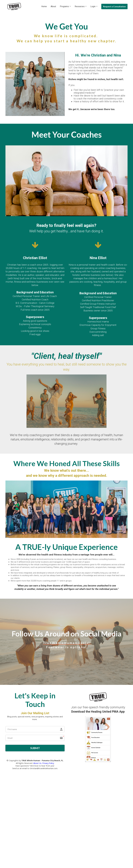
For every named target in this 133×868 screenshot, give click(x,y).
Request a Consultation (114, 6)
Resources (80, 6)
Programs (64, 6)
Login (93, 6)
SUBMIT (35, 748)
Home (44, 6)
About (53, 6)
